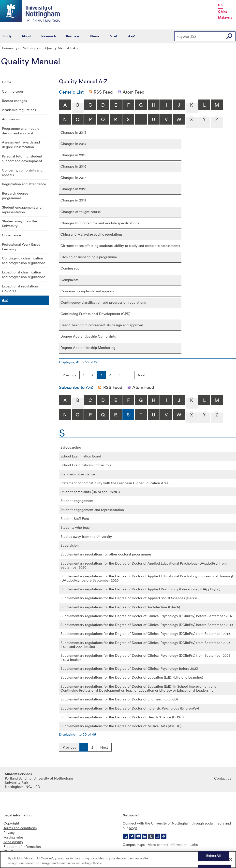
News (95, 36)
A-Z (5, 300)
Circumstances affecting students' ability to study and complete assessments (120, 246)
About (27, 36)
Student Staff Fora (75, 519)
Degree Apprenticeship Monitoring (88, 348)
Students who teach (76, 527)
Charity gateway (16, 851)
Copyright (11, 823)
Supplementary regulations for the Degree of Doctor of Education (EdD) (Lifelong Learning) (132, 677)
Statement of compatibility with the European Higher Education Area (114, 483)
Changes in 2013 (73, 132)
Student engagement (77, 501)
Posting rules (13, 837)
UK (221, 5)
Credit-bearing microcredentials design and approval (102, 325)
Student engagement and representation (22, 210)
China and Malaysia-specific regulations (91, 234)
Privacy (9, 832)
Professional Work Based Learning (21, 247)
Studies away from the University (19, 223)
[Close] (231, 862)
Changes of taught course (81, 212)
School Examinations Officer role (86, 465)
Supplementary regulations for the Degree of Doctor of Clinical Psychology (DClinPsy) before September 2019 (147, 625)
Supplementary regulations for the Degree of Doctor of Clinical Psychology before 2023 (129, 668)
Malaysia (225, 17)
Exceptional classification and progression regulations (24, 274)
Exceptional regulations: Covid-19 (21, 288)
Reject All (214, 858)
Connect (129, 823)
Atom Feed (134, 92)
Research (49, 36)
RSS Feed (103, 92)
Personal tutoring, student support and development (22, 158)
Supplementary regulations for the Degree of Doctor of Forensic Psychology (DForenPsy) (130, 708)
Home (7, 82)
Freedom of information (22, 847)
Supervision (70, 545)
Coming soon (12, 91)
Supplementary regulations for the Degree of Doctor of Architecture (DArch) (120, 607)
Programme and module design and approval (21, 131)
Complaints (69, 280)
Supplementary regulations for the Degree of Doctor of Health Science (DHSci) (122, 717)
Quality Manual (57, 48)
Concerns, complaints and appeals (22, 172)
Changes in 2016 (73, 166)
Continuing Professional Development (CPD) (95, 314)
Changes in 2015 (73, 155)
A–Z (132, 36)
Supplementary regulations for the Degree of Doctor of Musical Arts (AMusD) (121, 726)
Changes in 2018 (73, 189)
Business (73, 36)
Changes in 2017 (73, 178)
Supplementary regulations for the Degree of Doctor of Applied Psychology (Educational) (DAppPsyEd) (140, 589)
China (223, 12)
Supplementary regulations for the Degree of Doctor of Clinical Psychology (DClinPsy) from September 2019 (145, 633)
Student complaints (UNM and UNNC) (90, 492)
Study (7, 36)
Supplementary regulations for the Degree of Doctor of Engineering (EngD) (119, 699)
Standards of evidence (78, 474)
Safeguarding (71, 447)
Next (142, 375)
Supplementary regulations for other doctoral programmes (106, 554)
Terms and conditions (20, 828)
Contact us (223, 778)
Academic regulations (19, 110)
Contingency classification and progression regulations (24, 260)
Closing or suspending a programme (89, 257)
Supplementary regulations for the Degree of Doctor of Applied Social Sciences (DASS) (129, 598)
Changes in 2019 (73, 200)
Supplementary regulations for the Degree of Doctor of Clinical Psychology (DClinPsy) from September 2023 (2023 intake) (145, 657)
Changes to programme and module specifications (100, 223)
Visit (114, 36)
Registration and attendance (24, 184)
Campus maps (134, 845)
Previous (69, 375)
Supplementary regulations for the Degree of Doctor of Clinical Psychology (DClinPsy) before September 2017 (147, 616)
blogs (133, 828)
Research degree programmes (15, 196)
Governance (11, 235)
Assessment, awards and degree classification (21, 144)
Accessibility (13, 842)
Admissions (11, 119)
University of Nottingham (22, 48)
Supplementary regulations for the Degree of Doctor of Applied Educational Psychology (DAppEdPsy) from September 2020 (144, 565)
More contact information (168, 845)
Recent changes (14, 101)
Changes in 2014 (73, 144)
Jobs (194, 845)
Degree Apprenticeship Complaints (88, 336)
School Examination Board (81, 456)
